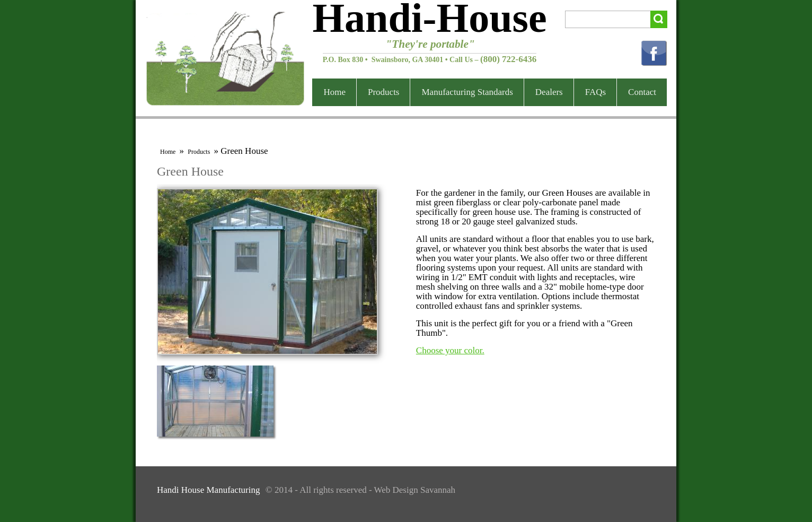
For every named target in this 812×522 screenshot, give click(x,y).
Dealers (549, 92)
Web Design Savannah (415, 490)
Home (334, 92)
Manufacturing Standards (467, 92)
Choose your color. (450, 350)
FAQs (595, 92)
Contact (642, 92)
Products (384, 92)
